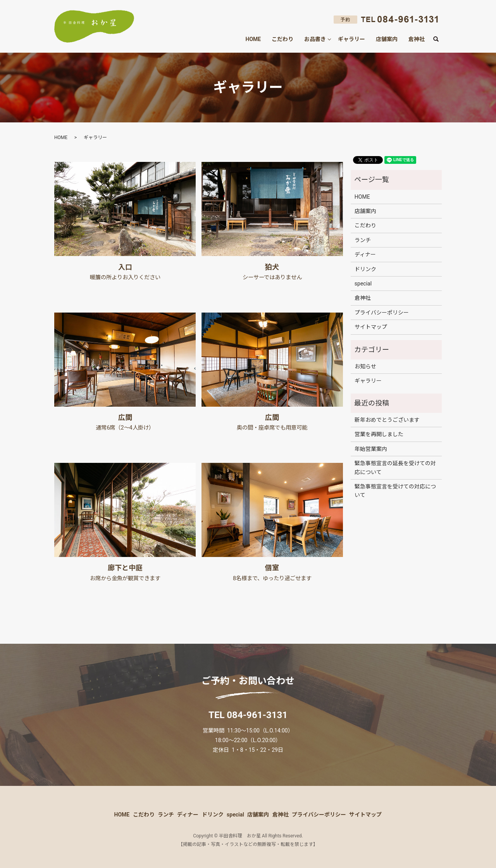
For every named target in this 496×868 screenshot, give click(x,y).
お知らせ (365, 366)
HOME (253, 39)
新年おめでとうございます (387, 420)
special (363, 284)
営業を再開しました (379, 434)
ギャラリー (351, 39)
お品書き (315, 39)
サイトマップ (371, 327)
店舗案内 (387, 39)
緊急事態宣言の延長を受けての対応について (395, 468)
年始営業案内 (371, 449)
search (439, 40)
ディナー (365, 254)
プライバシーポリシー (382, 313)
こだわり (282, 39)
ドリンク (365, 269)
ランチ (363, 240)
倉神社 (417, 39)
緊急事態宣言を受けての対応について (395, 491)
